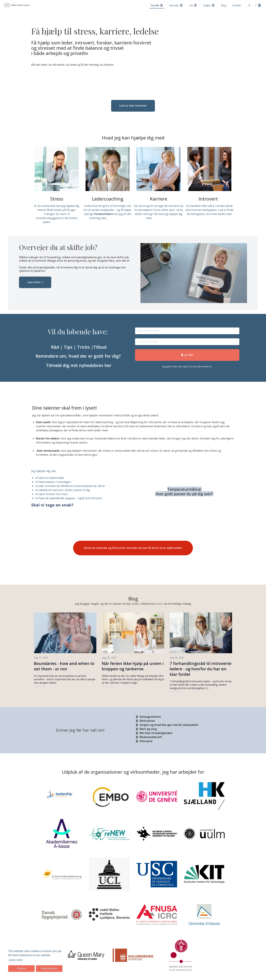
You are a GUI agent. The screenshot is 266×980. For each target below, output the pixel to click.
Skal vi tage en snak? (52, 505)
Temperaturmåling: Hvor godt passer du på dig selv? (184, 491)
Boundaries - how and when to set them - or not (64, 666)
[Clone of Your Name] (187, 331)
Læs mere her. (61, 222)
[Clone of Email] (190, 342)
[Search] (250, 5)
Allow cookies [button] (49, 968)
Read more (40, 686)
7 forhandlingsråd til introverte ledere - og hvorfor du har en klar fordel (201, 669)
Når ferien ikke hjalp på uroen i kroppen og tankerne (133, 666)
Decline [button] (21, 968)
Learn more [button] (16, 960)
